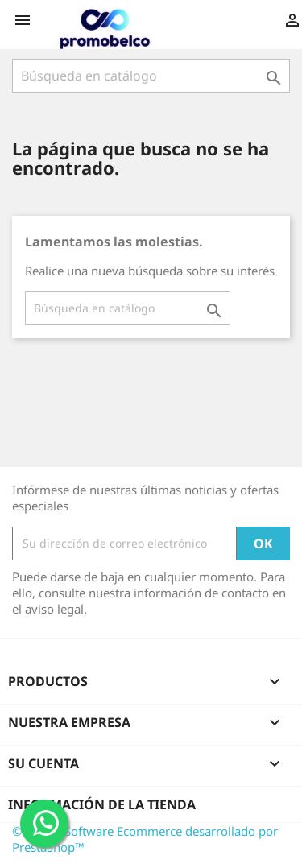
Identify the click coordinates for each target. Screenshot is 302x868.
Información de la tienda (102, 804)
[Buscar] (151, 76)
